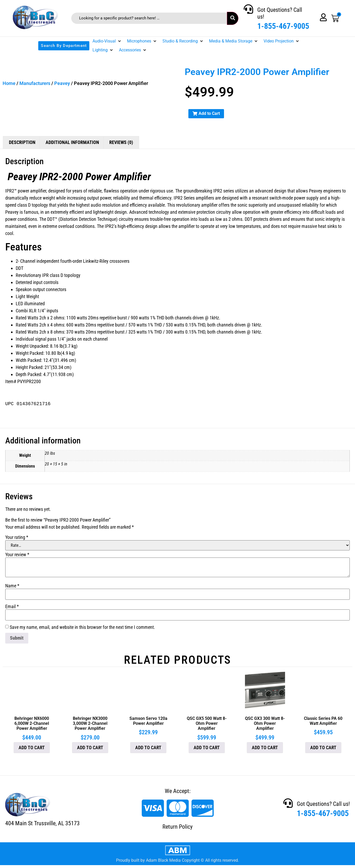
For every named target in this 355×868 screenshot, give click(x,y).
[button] (107, 41)
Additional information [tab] (72, 142)
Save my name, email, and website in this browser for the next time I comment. (82, 627)
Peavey (62, 83)
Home (9, 83)
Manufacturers (35, 83)
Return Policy (177, 827)
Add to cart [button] (32, 748)
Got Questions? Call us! (323, 804)
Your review (17, 555)
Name (12, 586)
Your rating (17, 537)
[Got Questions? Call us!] (248, 9)
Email (12, 607)
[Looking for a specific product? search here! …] (149, 18)
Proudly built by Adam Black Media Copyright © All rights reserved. (177, 860)
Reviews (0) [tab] (121, 142)
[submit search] (233, 18)
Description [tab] (22, 142)
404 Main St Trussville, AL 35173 (42, 823)
